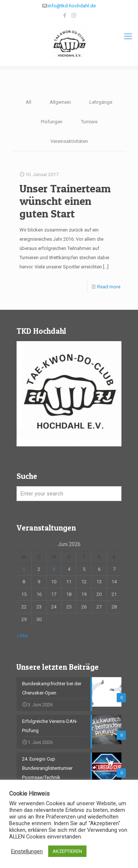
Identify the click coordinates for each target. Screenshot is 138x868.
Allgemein (60, 102)
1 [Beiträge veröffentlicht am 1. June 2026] (24, 569)
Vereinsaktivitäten (69, 141)
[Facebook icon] (65, 16)
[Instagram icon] (74, 16)
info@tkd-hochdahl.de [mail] (72, 6)
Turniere (89, 122)
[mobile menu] (128, 37)
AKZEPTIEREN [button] (67, 851)
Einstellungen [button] (27, 851)
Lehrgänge (101, 102)
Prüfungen (52, 122)
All (29, 102)
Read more (109, 287)
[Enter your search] (69, 494)
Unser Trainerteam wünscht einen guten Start (65, 201)
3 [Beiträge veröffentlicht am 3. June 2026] (54, 569)
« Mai (22, 636)
